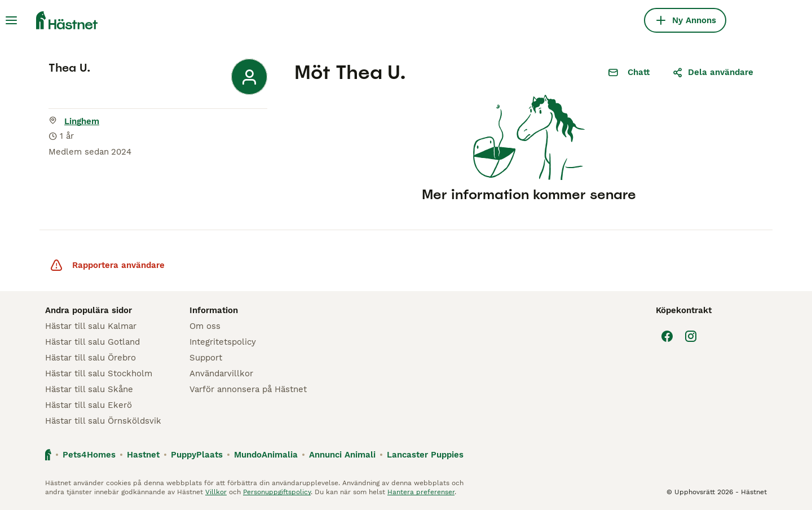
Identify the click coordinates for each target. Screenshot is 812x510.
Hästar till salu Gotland (92, 342)
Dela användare (713, 72)
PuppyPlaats (197, 455)
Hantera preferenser (421, 492)
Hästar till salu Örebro (91, 358)
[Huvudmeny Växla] (11, 20)
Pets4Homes (89, 455)
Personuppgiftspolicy (277, 492)
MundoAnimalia (266, 455)
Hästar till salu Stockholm (99, 373)
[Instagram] (691, 336)
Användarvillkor (221, 373)
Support (206, 358)
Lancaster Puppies (425, 455)
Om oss (205, 326)
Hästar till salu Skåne (89, 389)
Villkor (216, 492)
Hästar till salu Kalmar (91, 326)
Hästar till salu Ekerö (89, 405)
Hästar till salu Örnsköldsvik (103, 421)
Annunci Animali (342, 455)
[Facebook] (667, 336)
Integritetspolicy (223, 342)
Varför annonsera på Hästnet (248, 389)
